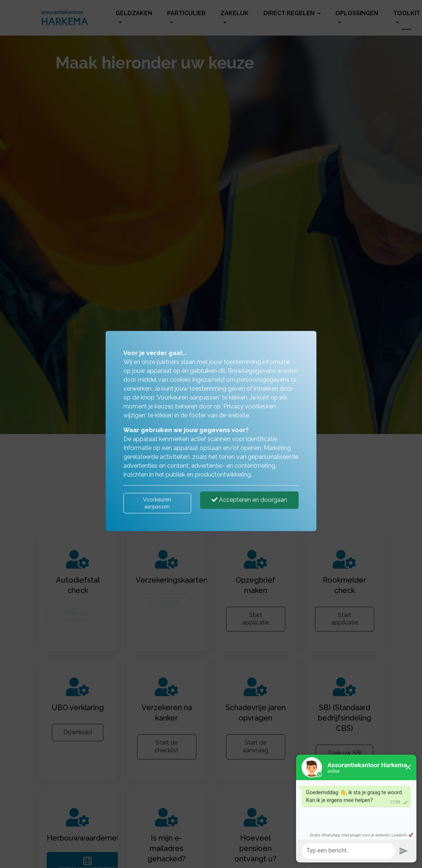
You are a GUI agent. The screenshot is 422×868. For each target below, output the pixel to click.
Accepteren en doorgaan (249, 500)
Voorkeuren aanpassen (157, 503)
